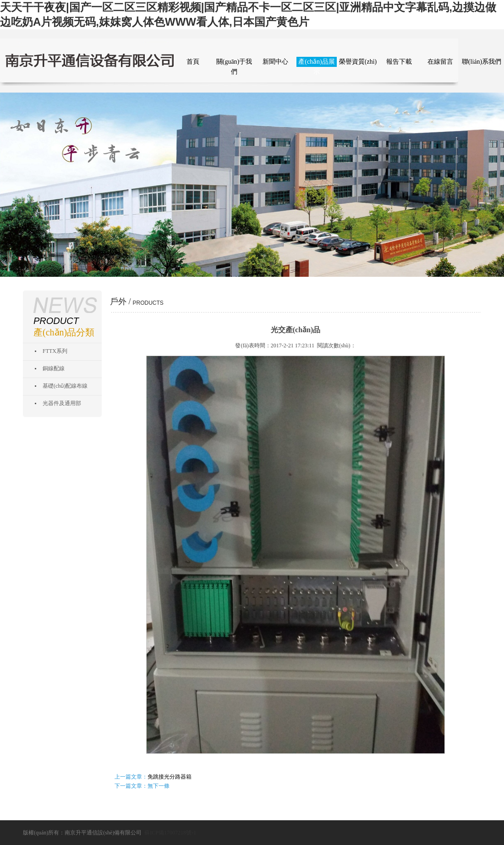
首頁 (193, 62)
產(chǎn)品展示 (317, 63)
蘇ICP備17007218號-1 (170, 833)
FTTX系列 (55, 351)
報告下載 (399, 62)
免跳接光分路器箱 (170, 777)
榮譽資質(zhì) (358, 62)
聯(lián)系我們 (482, 62)
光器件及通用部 (62, 403)
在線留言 (440, 62)
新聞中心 (275, 62)
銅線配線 (54, 368)
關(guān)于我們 (234, 63)
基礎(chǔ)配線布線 (65, 386)
